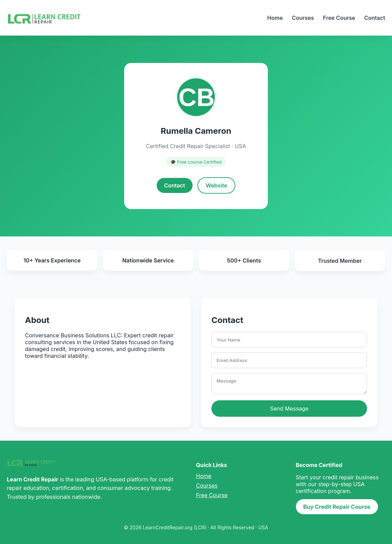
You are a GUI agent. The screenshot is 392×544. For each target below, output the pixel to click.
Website (216, 185)
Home (275, 18)
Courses (303, 18)
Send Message (289, 409)
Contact (375, 18)
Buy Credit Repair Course (337, 507)
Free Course (339, 18)
